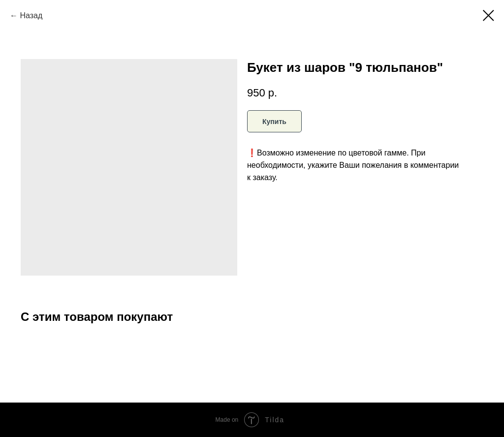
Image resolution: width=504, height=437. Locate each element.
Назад (31, 16)
